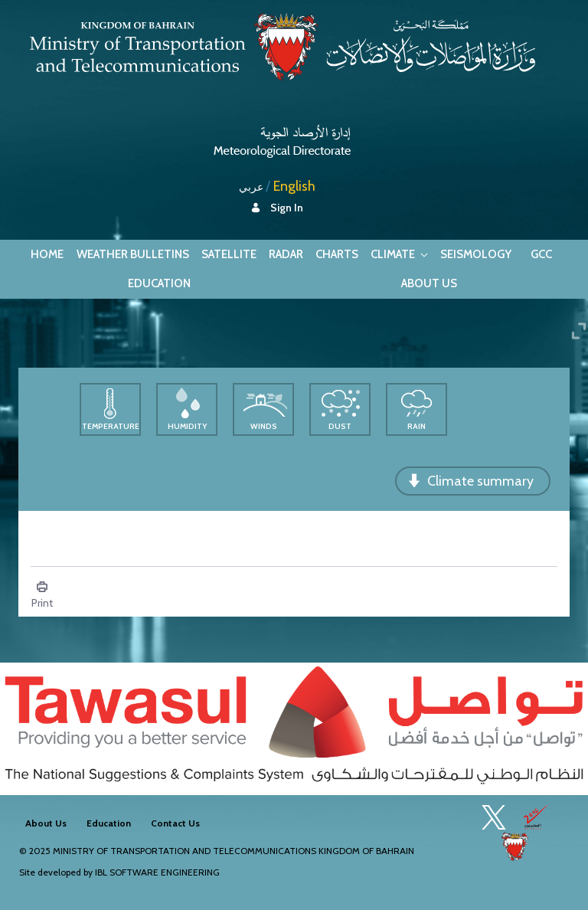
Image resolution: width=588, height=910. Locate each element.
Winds (264, 426)
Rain (416, 426)
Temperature (111, 426)
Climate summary (480, 481)
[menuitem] (47, 255)
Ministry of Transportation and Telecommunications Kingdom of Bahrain (234, 851)
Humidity (187, 426)
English (294, 186)
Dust (340, 426)
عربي (251, 187)
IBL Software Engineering (157, 872)
